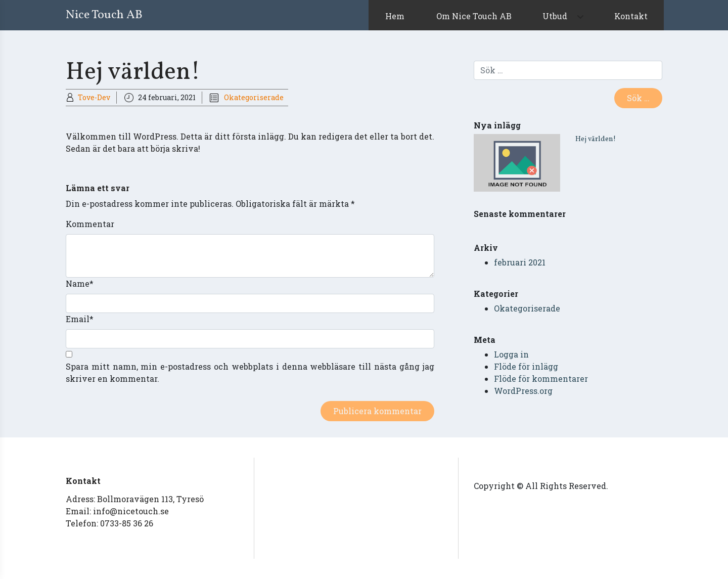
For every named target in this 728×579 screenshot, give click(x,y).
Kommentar (90, 224)
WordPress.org (523, 391)
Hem (395, 16)
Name (80, 283)
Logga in (511, 354)
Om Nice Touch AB (474, 16)
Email (80, 319)
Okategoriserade (254, 97)
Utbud (555, 16)
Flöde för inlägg (526, 366)
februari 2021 (520, 262)
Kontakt (631, 16)
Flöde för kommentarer (541, 378)
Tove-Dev (94, 97)
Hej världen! (596, 139)
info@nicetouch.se (131, 511)
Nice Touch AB (104, 15)
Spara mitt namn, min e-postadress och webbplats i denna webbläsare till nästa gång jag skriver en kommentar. (250, 372)
